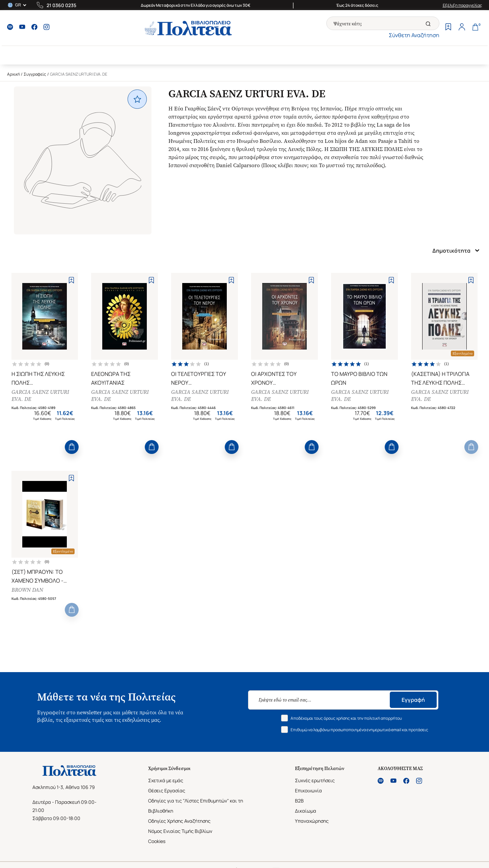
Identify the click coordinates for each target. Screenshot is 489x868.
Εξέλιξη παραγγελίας (463, 5)
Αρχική (13, 74)
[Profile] (462, 28)
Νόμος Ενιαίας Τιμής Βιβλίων (180, 831)
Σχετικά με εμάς (166, 780)
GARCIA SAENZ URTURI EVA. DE (40, 395)
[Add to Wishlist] (71, 280)
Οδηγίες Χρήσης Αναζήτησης (179, 821)
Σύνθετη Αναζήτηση (414, 35)
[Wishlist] (449, 28)
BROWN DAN (27, 590)
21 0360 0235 (61, 5)
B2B (299, 801)
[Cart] (476, 28)
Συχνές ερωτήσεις (315, 780)
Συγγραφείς (35, 74)
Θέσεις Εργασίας (167, 790)
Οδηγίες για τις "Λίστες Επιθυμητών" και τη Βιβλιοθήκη (196, 806)
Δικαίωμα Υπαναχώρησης (312, 816)
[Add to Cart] (72, 447)
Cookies (157, 841)
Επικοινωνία (308, 790)
